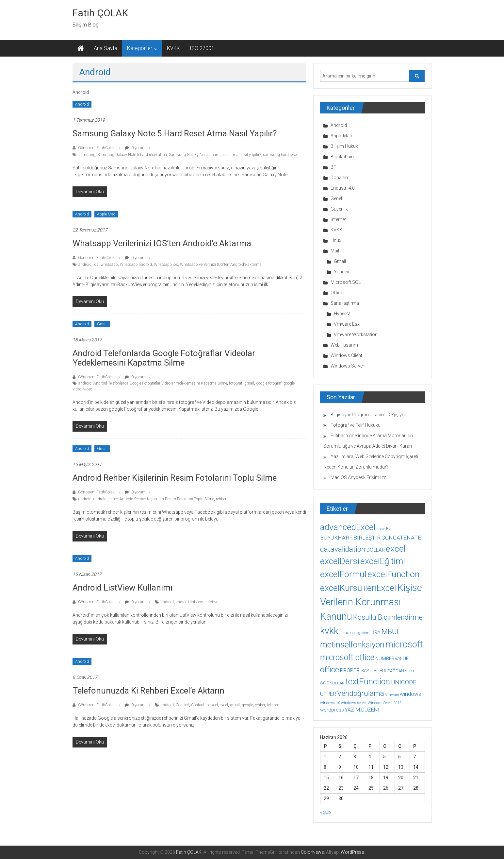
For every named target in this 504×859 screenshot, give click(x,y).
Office (337, 293)
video (88, 389)
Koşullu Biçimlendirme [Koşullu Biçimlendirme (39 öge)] (388, 617)
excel (224, 705)
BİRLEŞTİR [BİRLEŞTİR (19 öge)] (367, 538)
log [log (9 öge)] (352, 633)
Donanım (340, 178)
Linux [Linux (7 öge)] (344, 633)
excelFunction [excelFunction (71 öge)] (393, 574)
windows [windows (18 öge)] (410, 694)
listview (211, 602)
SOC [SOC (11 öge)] (325, 683)
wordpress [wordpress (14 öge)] (332, 710)
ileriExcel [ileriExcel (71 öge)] (380, 588)
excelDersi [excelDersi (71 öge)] (340, 561)
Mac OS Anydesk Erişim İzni (359, 477)
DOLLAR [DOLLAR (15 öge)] (376, 550)
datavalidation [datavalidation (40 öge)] (343, 549)
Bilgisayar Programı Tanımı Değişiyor (368, 415)
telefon (272, 705)
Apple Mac (106, 214)
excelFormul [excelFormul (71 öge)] (343, 574)
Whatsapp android (136, 265)
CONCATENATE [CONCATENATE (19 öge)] (401, 538)
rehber (221, 499)
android (85, 265)
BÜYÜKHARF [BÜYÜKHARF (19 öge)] (336, 538)
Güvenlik (339, 209)
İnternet (338, 219)
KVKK (173, 48)
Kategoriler (140, 48)
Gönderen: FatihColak (96, 148)
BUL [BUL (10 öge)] (390, 529)
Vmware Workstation (356, 335)
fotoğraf (236, 383)
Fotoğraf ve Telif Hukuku (356, 425)
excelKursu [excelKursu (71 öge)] (341, 588)
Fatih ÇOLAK (100, 13)
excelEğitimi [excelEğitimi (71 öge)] (383, 561)
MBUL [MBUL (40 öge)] (391, 632)
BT (333, 167)
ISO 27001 (202, 48)
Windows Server (347, 366)
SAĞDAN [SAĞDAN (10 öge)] (396, 671)
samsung (87, 155)
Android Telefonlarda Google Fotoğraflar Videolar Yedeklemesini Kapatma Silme (164, 358)
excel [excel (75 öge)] (396, 549)
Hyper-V (342, 314)
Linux (336, 240)
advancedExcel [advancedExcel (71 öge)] (348, 527)
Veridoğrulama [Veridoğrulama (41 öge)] (361, 693)
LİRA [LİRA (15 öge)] (375, 632)
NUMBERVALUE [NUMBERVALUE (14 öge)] (392, 659)
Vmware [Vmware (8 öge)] (392, 695)
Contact (182, 705)
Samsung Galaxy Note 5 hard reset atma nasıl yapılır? (175, 133)
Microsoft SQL (346, 282)
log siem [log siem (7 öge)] (363, 633)
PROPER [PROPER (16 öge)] (350, 670)
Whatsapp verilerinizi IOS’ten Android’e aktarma (162, 243)
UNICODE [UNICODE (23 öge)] (404, 682)
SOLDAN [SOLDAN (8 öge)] (337, 683)
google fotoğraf (269, 383)
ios (96, 265)
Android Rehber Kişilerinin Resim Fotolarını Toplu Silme (175, 478)
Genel (336, 198)
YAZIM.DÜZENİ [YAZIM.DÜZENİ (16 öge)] (362, 710)
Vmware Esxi (347, 324)
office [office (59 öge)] (330, 670)
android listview (189, 602)
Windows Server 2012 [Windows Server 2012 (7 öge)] (385, 703)
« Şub (325, 812)
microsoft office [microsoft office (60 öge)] (347, 657)
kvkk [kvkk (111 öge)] (329, 631)
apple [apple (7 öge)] (381, 529)
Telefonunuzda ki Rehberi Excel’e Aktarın (148, 691)
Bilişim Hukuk (344, 146)
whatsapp (109, 265)
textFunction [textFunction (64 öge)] (368, 682)
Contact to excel (204, 705)
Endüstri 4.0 (343, 188)
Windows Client (346, 355)
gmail (249, 383)
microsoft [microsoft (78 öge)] (404, 644)
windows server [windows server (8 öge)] (354, 703)
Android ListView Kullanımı (122, 588)
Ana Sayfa (106, 48)
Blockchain (342, 157)
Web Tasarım (344, 345)
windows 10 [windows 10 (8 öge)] (330, 703)
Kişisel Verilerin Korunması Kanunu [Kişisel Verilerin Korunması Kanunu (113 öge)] (372, 602)
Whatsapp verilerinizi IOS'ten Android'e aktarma (221, 265)
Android (82, 104)
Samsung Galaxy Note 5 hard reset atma (132, 155)
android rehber (106, 499)
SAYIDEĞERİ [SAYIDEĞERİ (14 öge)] (374, 671)
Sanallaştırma (345, 303)
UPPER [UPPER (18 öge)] (328, 694)
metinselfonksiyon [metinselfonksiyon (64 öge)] (352, 645)
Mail (335, 251)
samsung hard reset (280, 155)
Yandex (341, 272)
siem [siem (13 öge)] (410, 671)
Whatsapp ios (166, 265)
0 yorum (135, 148)
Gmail (102, 324)
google (247, 705)
